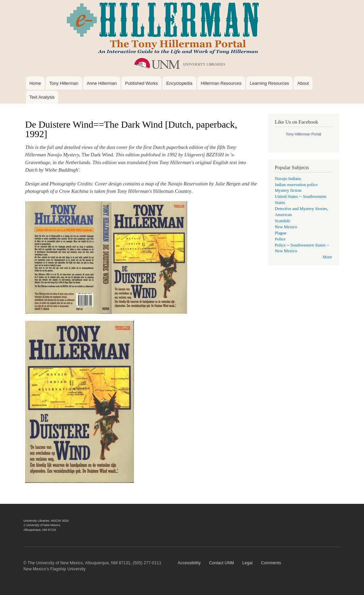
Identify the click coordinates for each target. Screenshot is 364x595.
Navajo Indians (288, 179)
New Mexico (286, 227)
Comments (271, 563)
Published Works (142, 83)
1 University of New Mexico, (42, 525)
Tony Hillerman (64, 83)
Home (35, 83)
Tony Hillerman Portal (303, 134)
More (328, 257)
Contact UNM (222, 563)
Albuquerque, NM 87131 (40, 530)
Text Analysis (42, 97)
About (303, 83)
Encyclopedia (179, 83)
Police (280, 239)
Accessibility (189, 563)
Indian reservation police (296, 185)
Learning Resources (269, 83)
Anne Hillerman (102, 83)
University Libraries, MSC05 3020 (46, 521)
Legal (247, 563)
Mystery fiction (288, 190)
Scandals (283, 221)
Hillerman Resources (221, 83)
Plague (281, 233)
